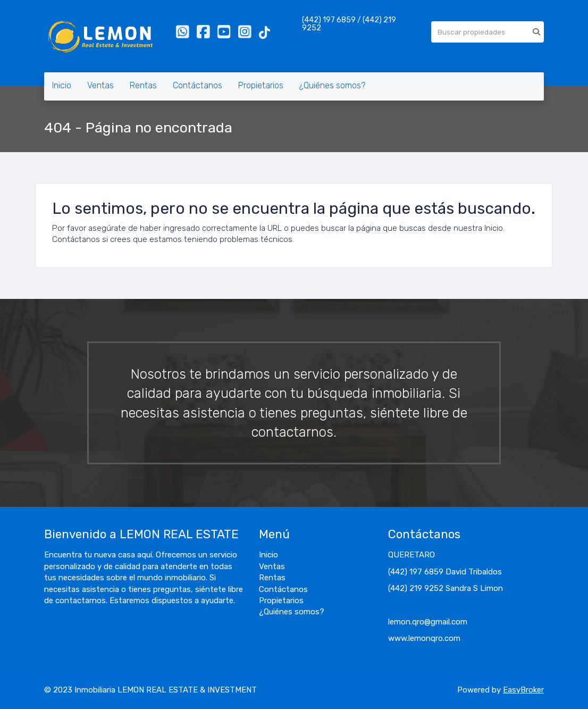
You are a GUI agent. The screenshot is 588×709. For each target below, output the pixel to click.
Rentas (143, 85)
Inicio (62, 85)
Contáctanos (198, 85)
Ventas (100, 85)
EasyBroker (523, 690)
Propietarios (261, 85)
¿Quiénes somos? (332, 85)
